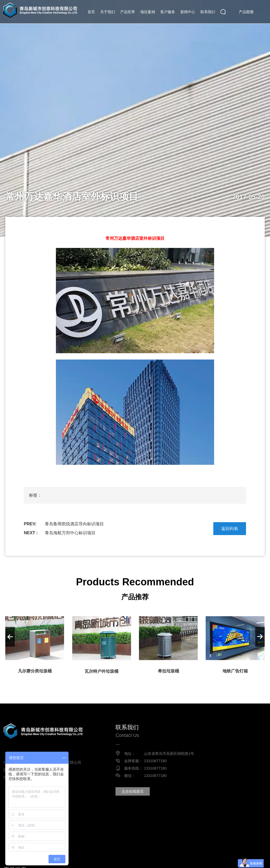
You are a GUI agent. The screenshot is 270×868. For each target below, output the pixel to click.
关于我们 (108, 12)
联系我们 (208, 12)
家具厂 (211, 859)
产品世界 (128, 12)
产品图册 (246, 12)
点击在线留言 (132, 791)
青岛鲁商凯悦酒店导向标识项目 (74, 524)
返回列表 (230, 529)
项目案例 (148, 12)
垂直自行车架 (187, 859)
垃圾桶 (110, 859)
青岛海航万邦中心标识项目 (70, 533)
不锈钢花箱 (88, 859)
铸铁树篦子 (159, 859)
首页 (91, 12)
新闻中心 (188, 12)
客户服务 (168, 12)
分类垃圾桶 (132, 859)
